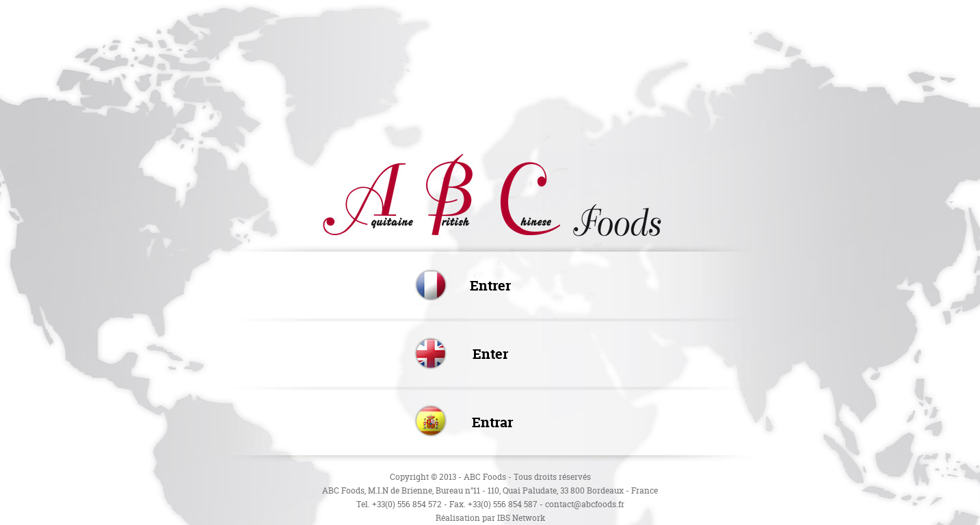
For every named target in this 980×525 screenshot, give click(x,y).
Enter (490, 354)
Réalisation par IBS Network (490, 518)
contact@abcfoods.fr (585, 504)
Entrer (490, 285)
